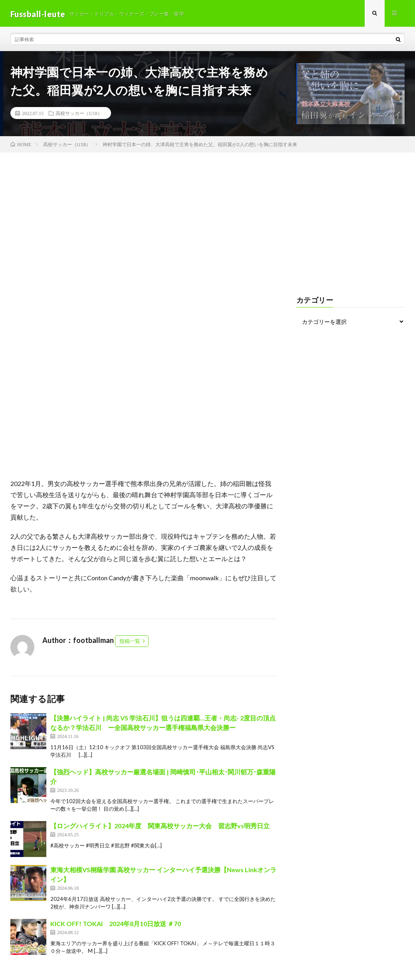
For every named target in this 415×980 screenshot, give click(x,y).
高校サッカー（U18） (79, 114)
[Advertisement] (207, 214)
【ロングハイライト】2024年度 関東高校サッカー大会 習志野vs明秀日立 (160, 826)
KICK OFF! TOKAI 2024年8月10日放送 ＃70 (116, 924)
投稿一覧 (130, 642)
